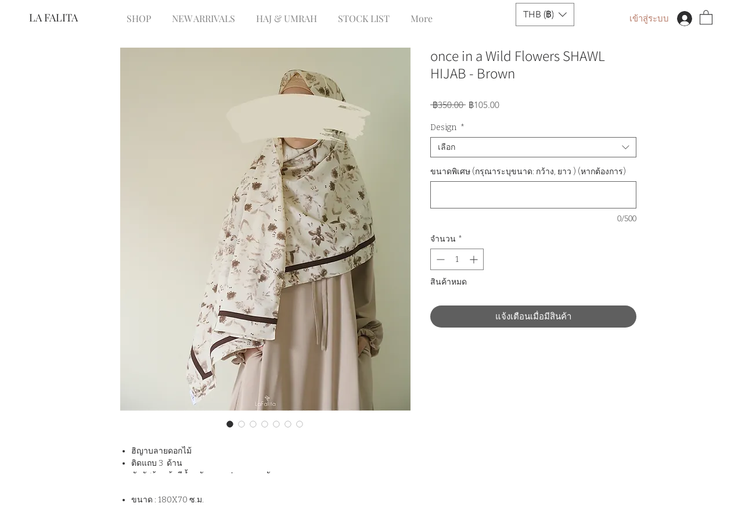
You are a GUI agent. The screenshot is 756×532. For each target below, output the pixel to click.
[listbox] (545, 15)
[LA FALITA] (68, 18)
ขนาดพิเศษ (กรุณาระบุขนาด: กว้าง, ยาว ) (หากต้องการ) (528, 172)
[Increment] (475, 259)
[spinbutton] (457, 259)
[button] (545, 15)
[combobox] (533, 147)
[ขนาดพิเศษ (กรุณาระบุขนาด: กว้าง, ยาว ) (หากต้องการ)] (533, 195)
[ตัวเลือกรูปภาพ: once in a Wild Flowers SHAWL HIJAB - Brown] (230, 424)
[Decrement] (439, 259)
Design (447, 127)
